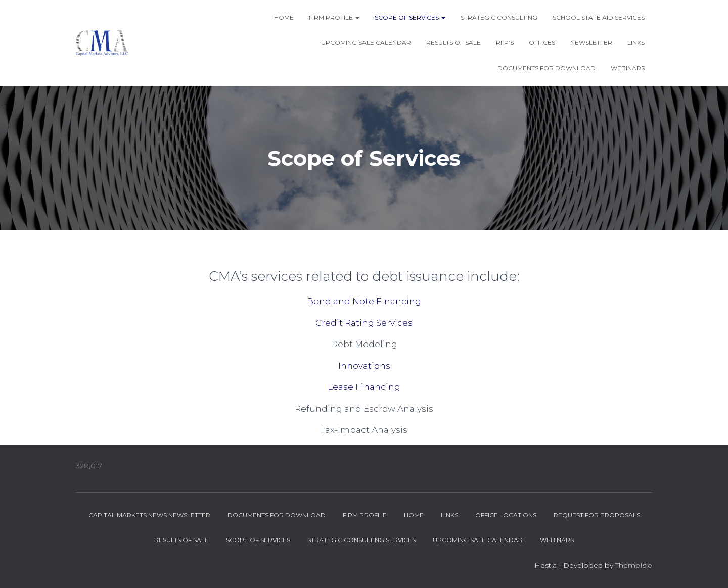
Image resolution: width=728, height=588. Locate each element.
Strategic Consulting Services (361, 540)
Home (284, 17)
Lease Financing (364, 387)
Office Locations (506, 515)
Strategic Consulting (499, 17)
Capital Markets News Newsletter (149, 515)
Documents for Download (547, 68)
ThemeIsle (634, 565)
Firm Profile (334, 17)
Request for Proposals (597, 515)
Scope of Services (410, 17)
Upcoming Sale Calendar (366, 43)
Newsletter (591, 43)
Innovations (364, 366)
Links (636, 43)
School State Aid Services (599, 17)
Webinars (628, 68)
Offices (542, 43)
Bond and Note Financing (364, 301)
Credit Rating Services (364, 323)
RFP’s (505, 43)
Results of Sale (453, 43)
